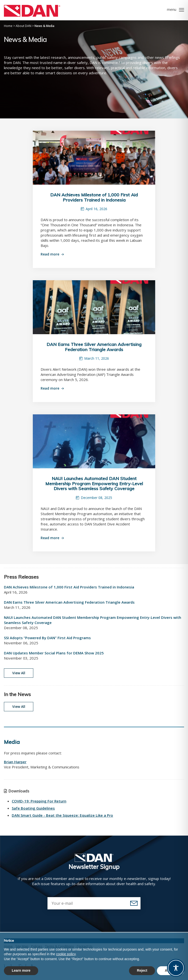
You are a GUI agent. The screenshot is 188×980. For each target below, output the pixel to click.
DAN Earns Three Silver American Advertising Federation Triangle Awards (94, 347)
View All (19, 673)
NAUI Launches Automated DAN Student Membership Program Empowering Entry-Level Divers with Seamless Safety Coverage (94, 484)
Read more (50, 254)
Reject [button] (142, 970)
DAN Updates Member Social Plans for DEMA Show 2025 (54, 653)
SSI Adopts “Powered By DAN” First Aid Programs (47, 638)
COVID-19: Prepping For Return (39, 801)
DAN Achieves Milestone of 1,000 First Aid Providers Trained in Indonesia (94, 197)
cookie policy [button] (66, 954)
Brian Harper (15, 762)
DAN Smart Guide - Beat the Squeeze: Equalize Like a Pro (62, 815)
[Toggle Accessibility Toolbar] (176, 968)
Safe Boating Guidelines (33, 808)
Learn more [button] (21, 970)
